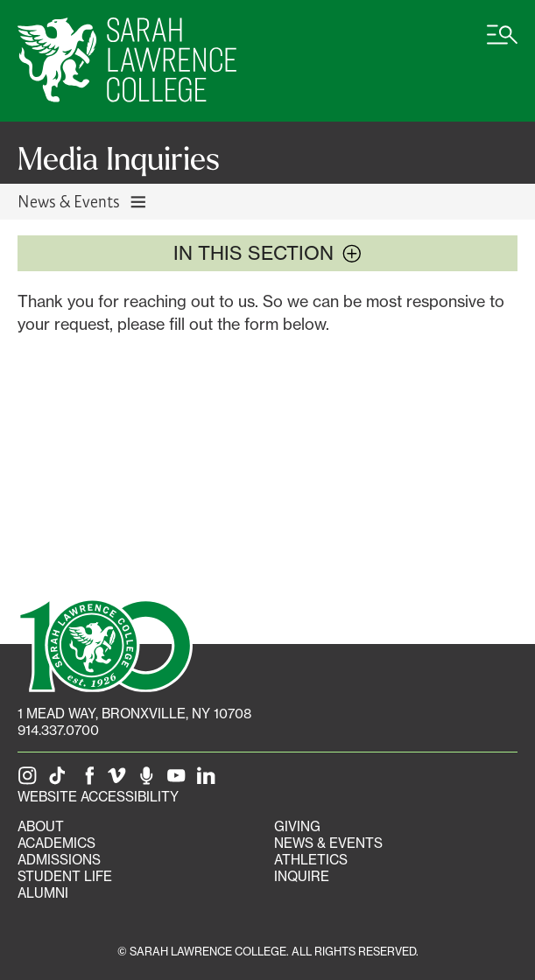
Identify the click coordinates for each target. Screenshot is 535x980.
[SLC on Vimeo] (120, 780)
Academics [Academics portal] (56, 843)
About (41, 826)
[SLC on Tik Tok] (60, 780)
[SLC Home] (127, 61)
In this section (267, 253)
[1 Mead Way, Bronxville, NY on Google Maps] (134, 714)
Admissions (59, 860)
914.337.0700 (58, 730)
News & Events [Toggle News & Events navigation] (83, 201)
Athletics (311, 860)
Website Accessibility (98, 797)
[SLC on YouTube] (180, 780)
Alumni (43, 893)
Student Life (65, 876)
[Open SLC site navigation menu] (502, 44)
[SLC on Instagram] (31, 780)
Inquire (302, 876)
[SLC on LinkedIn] (209, 780)
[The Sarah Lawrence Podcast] (150, 780)
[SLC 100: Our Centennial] (105, 643)
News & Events (328, 843)
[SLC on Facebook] (90, 780)
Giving (297, 826)
